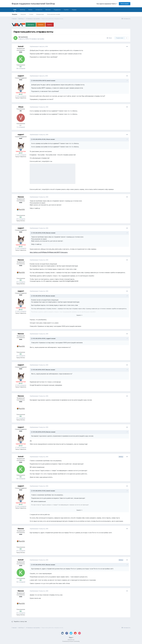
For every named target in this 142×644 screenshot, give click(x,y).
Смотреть (31, 25)
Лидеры (74, 10)
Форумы (15, 14)
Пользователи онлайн (54, 14)
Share (109, 38)
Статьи (31, 14)
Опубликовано (39, 46)
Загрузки (23, 14)
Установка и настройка (37, 39)
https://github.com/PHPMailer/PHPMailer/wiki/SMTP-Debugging (49, 252)
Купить (50, 25)
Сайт (15, 10)
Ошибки (66, 10)
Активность (39, 10)
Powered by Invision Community (71, 641)
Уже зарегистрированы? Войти (107, 4)
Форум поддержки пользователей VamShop (33, 4)
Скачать (41, 25)
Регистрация (125, 4)
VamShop (22, 10)
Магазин (48, 10)
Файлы (30, 10)
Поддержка (57, 10)
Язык (71, 637)
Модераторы (40, 14)
